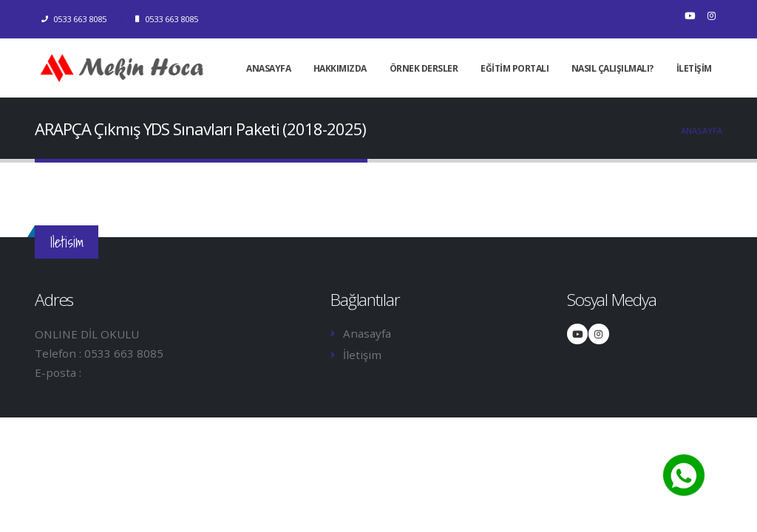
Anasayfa (702, 130)
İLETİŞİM (694, 68)
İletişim (362, 355)
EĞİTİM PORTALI (515, 68)
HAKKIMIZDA (340, 68)
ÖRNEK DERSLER (424, 68)
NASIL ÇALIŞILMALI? (612, 68)
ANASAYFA (268, 68)
